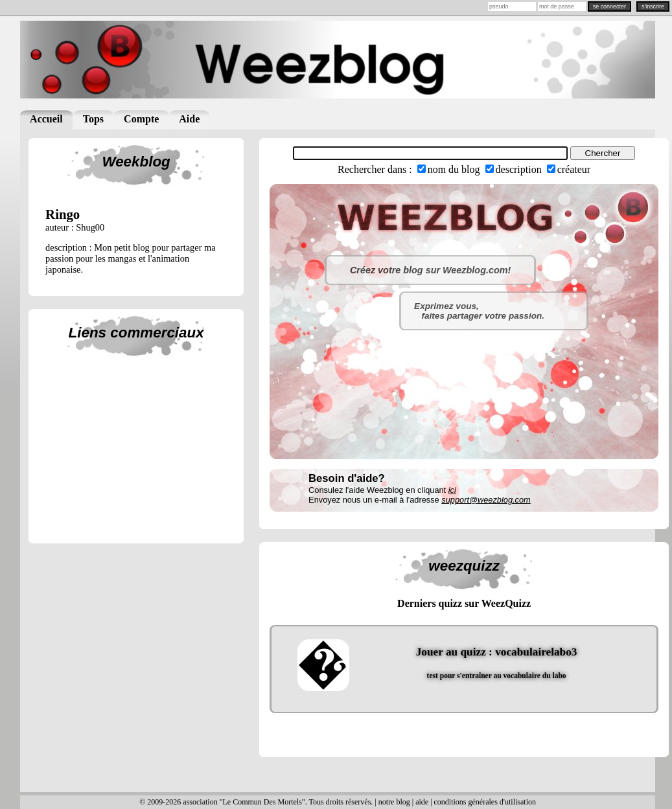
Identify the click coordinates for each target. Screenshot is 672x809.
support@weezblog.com (486, 500)
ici (452, 490)
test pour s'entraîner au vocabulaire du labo (497, 676)
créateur (574, 169)
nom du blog (454, 169)
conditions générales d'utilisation (485, 802)
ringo (63, 214)
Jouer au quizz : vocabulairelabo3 (497, 652)
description (519, 169)
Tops (93, 119)
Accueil (46, 119)
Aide (189, 119)
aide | (424, 802)
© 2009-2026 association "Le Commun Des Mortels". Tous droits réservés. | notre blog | (277, 802)
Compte (141, 119)
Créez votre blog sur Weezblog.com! (430, 270)
